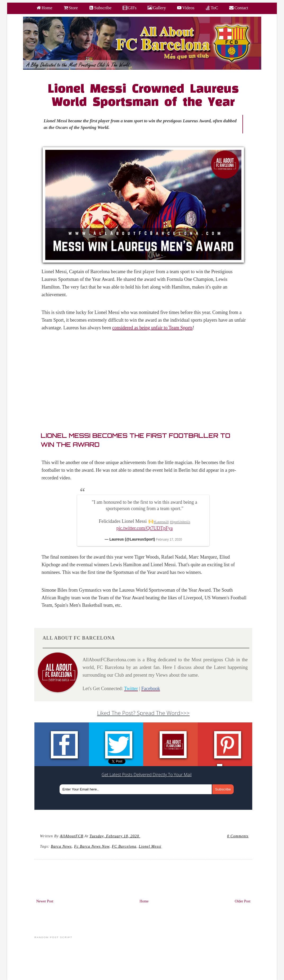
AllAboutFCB (72, 836)
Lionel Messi (150, 846)
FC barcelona (124, 846)
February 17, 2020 (169, 540)
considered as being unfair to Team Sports (152, 328)
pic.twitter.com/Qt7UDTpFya (145, 528)
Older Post (243, 901)
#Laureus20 (161, 522)
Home (144, 901)
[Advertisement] (146, 383)
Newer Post (45, 901)
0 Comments (238, 836)
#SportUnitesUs (180, 522)
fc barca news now (92, 846)
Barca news (61, 846)
